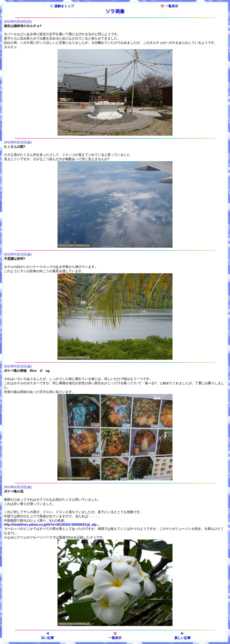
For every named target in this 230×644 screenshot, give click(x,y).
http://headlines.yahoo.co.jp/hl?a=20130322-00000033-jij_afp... (52, 525)
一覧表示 (169, 6)
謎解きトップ (62, 6)
